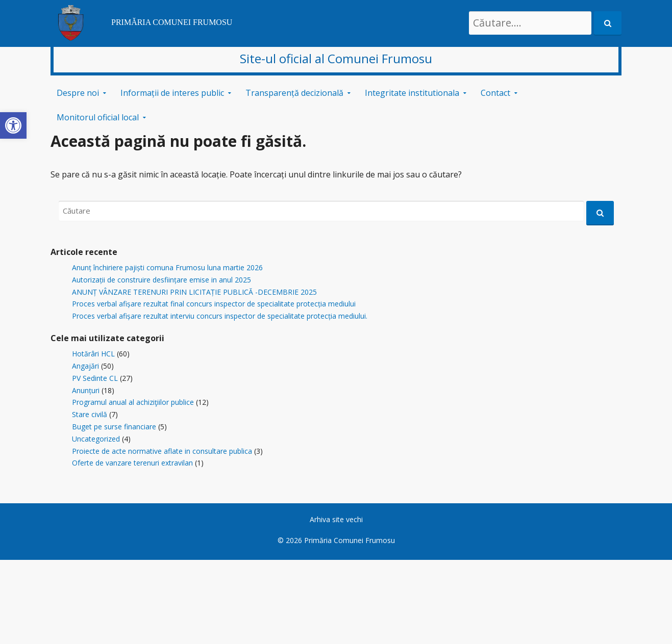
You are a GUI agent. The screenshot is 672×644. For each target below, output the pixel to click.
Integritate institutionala (412, 93)
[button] (13, 125)
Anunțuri (86, 390)
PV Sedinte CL (95, 378)
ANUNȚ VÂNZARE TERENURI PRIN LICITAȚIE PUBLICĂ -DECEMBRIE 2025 (194, 292)
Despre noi (78, 93)
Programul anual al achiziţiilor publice (133, 402)
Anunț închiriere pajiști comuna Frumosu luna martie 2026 (167, 267)
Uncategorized (96, 439)
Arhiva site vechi (336, 519)
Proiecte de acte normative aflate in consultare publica (162, 451)
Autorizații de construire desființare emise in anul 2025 (161, 280)
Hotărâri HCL (93, 354)
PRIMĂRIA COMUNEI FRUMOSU (172, 22)
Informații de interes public (172, 93)
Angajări (85, 366)
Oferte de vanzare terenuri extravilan (132, 463)
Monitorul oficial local (98, 117)
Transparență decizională (294, 93)
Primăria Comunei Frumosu (350, 540)
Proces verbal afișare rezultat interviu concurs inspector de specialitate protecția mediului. (220, 316)
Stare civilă (90, 414)
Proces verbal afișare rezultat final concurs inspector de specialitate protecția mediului (214, 304)
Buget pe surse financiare (114, 427)
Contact (495, 93)
